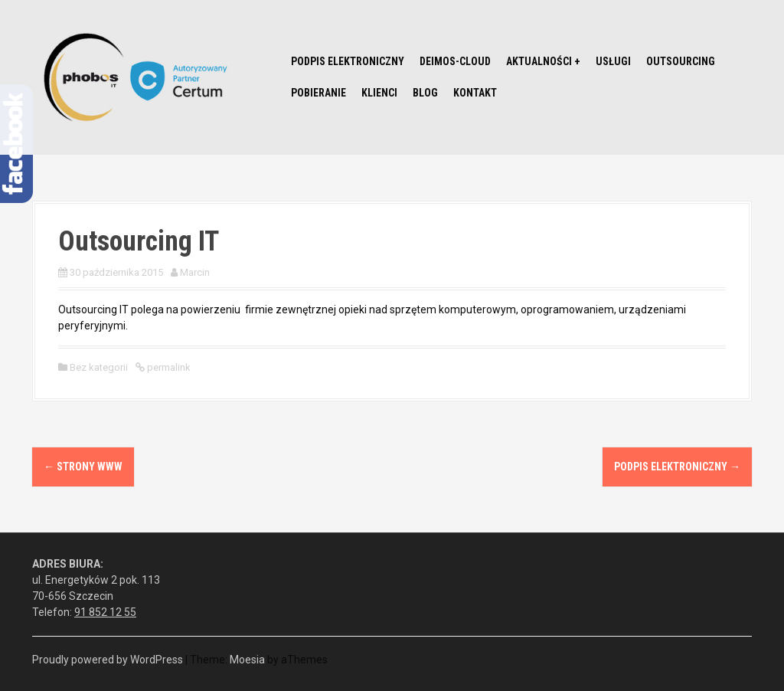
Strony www (83, 467)
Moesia (247, 660)
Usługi (613, 61)
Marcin (195, 272)
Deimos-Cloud (455, 61)
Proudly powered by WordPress (108, 660)
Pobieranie (318, 93)
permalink (168, 367)
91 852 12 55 (105, 612)
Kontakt (475, 93)
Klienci (379, 93)
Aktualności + (543, 61)
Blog (425, 93)
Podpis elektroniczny (348, 61)
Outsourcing (681, 61)
